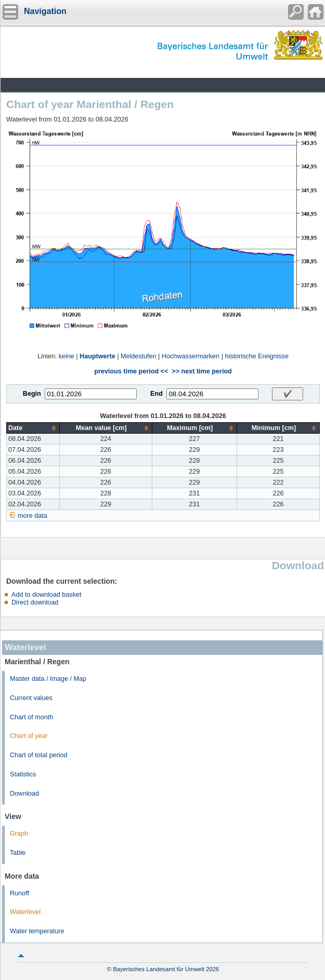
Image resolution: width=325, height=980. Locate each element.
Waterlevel (25, 912)
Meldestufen (139, 356)
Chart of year (29, 736)
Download (24, 794)
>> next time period (201, 371)
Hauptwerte (97, 356)
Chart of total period (39, 755)
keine (67, 356)
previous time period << (131, 371)
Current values (31, 698)
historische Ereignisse (257, 356)
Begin (32, 394)
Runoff (19, 893)
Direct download (35, 602)
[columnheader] (33, 428)
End (157, 394)
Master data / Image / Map (48, 679)
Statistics (23, 774)
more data (32, 516)
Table (18, 853)
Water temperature (37, 931)
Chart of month (31, 717)
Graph (19, 834)
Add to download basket (46, 595)
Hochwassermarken (191, 356)
